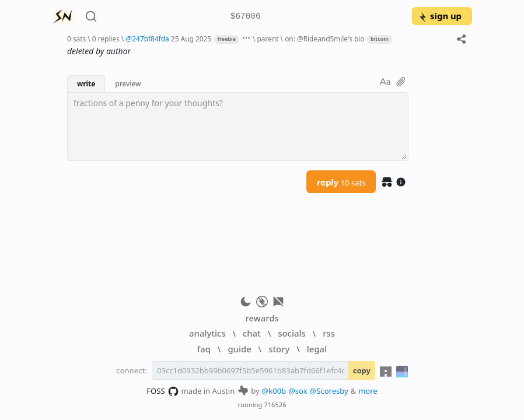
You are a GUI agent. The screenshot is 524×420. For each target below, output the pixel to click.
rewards (262, 318)
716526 (275, 405)
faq (204, 349)
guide (239, 349)
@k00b (274, 391)
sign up (440, 16)
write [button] (86, 83)
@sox (298, 391)
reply (341, 182)
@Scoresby (329, 391)
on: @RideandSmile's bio (324, 38)
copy (362, 370)
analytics (207, 333)
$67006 (246, 17)
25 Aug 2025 (191, 38)
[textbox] (238, 127)
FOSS (163, 391)
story (279, 349)
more (368, 391)
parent (268, 38)
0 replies (106, 38)
